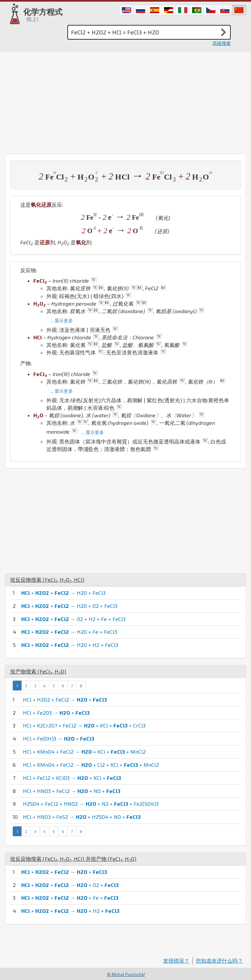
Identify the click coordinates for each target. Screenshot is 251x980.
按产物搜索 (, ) (38, 671)
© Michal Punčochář (126, 974)
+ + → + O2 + (70, 885)
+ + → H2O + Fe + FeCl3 (69, 632)
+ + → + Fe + (70, 898)
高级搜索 (222, 43)
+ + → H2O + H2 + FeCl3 (70, 645)
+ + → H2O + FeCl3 (63, 593)
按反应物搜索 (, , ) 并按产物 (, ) (73, 859)
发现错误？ (176, 961)
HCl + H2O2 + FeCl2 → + (65, 699)
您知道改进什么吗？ (219, 961)
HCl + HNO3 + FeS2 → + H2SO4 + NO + (82, 817)
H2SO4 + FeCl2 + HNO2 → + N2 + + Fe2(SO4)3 (91, 804)
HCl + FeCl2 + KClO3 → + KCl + (72, 778)
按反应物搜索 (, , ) (47, 580)
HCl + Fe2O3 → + (56, 713)
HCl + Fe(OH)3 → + (59, 738)
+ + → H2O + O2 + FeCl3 (69, 606)
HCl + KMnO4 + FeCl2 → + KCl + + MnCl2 (84, 752)
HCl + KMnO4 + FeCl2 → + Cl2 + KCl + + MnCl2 (91, 765)
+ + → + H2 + (70, 911)
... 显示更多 (62, 320)
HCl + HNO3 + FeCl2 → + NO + (72, 791)
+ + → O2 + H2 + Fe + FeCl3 (73, 619)
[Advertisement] (125, 101)
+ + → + (64, 872)
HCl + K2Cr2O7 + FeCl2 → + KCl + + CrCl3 (84, 725)
